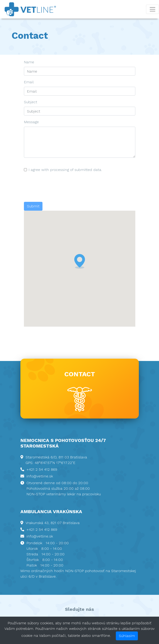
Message (31, 122)
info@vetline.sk (40, 476)
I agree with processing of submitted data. (65, 170)
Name (29, 62)
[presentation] (59, 187)
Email (29, 82)
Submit (33, 206)
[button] (80, 261)
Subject (31, 102)
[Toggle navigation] (153, 9)
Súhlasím (127, 636)
